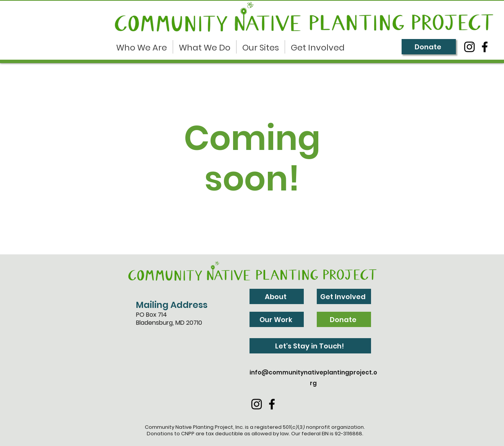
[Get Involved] (344, 296)
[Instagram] (469, 47)
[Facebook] (485, 47)
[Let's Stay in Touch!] (310, 346)
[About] (277, 296)
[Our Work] (277, 319)
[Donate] (429, 47)
